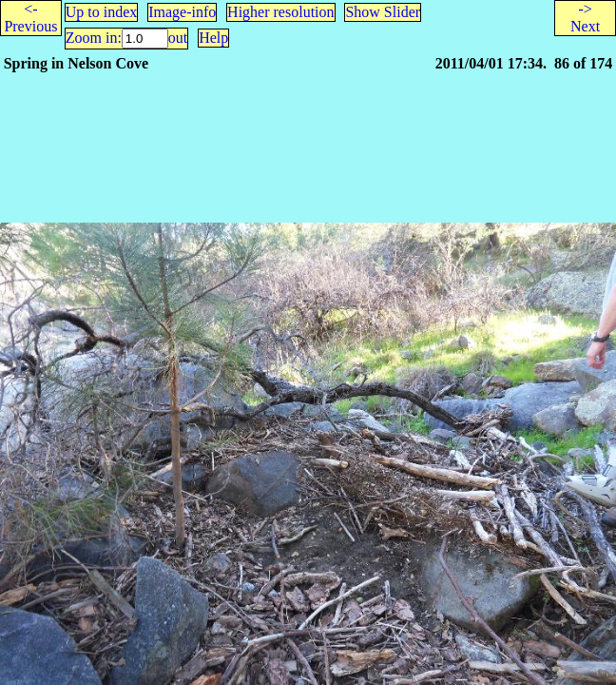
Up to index (102, 12)
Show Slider (383, 12)
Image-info (182, 12)
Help (213, 38)
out (178, 38)
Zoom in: (94, 38)
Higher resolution (280, 12)
